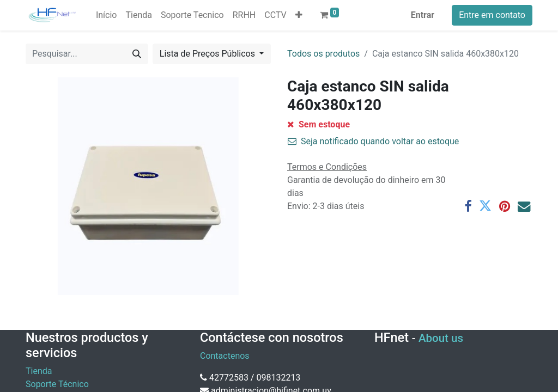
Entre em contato (492, 15)
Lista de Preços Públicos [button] (208, 54)
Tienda (39, 371)
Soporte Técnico (57, 384)
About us (441, 338)
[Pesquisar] (137, 54)
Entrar (423, 15)
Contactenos (225, 356)
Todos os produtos (323, 54)
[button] (299, 15)
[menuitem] (107, 15)
